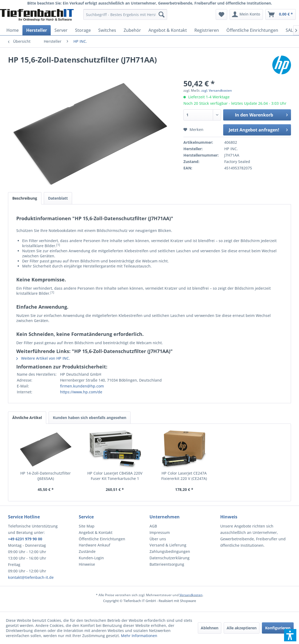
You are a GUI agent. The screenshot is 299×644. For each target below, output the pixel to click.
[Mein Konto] (246, 14)
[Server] (61, 30)
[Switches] (107, 30)
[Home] (13, 30)
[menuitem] (125, 14)
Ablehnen (210, 628)
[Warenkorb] (281, 14)
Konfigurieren (278, 628)
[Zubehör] (132, 30)
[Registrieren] (207, 30)
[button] (290, 635)
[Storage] (83, 30)
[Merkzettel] (221, 14)
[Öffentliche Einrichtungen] (252, 30)
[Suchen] (162, 14)
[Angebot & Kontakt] (168, 30)
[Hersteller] (37, 30)
